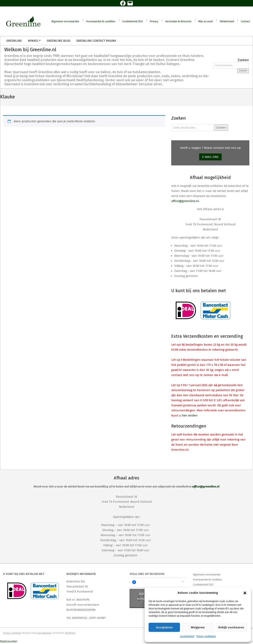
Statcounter (9, 641)
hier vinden (190, 415)
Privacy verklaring (206, 636)
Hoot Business (45, 633)
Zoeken (243, 71)
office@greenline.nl (185, 201)
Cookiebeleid (187, 636)
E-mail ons (210, 157)
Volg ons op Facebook (147, 574)
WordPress (70, 633)
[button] (245, 593)
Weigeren (198, 627)
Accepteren (164, 627)
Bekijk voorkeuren (231, 627)
